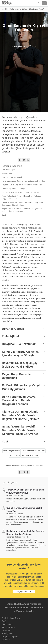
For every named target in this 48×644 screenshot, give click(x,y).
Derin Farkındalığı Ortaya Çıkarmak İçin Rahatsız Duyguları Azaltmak (22, 197)
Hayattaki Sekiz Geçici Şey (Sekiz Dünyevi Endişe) (22, 185)
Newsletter (7, 631)
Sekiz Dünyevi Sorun (12, 451)
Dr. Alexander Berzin (20, 46)
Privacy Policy (8, 627)
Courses (6, 640)
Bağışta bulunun (24, 591)
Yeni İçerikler (8, 634)
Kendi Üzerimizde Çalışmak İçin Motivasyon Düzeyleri (23, 181)
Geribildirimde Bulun (11, 618)
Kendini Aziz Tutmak (30, 455)
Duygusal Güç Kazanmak (12, 177)
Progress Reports (10, 637)
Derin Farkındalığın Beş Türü (33, 451)
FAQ (4, 621)
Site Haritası (7, 624)
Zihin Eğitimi (7, 173)
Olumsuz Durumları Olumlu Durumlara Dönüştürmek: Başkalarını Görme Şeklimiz (23, 204)
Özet (4, 215)
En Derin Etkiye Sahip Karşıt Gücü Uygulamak (20, 192)
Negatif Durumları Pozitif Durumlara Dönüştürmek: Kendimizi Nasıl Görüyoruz (22, 210)
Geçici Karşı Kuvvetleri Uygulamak (16, 189)
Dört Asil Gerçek (8, 170)
